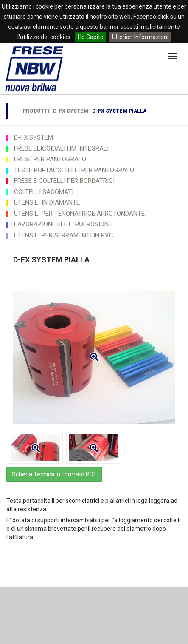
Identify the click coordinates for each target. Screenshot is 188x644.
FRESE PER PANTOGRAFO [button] (50, 159)
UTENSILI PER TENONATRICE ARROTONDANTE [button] (79, 214)
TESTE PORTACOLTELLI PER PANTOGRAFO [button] (74, 170)
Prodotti (36, 111)
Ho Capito (91, 37)
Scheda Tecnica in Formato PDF (54, 474)
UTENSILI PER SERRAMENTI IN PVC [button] (64, 235)
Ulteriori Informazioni (140, 37)
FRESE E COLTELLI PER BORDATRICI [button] (64, 181)
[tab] (94, 137)
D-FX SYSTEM (71, 111)
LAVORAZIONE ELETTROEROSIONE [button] (63, 224)
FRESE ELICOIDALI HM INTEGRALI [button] (61, 148)
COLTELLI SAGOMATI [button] (44, 192)
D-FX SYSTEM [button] (34, 137)
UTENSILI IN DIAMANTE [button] (47, 202)
